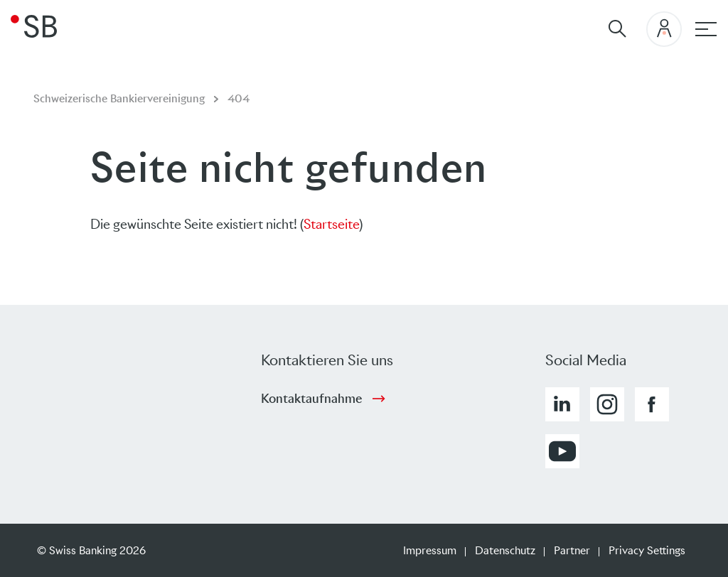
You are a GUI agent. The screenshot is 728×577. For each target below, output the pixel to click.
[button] (562, 404)
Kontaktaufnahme (311, 399)
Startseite (331, 224)
